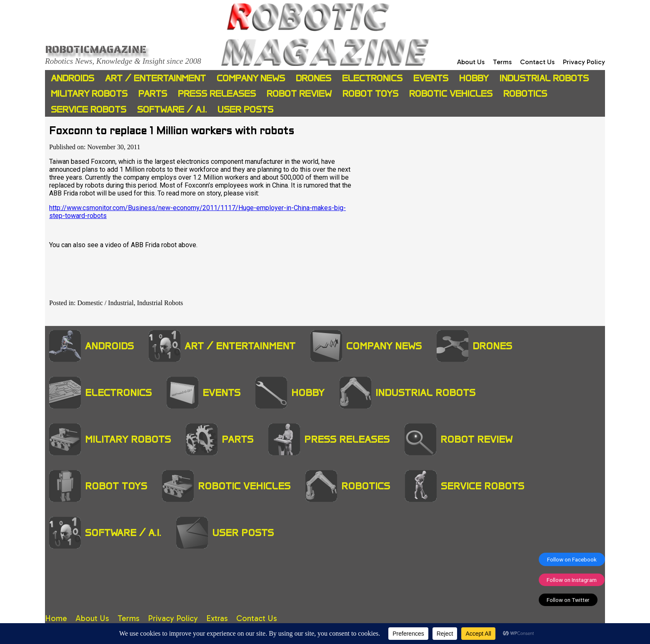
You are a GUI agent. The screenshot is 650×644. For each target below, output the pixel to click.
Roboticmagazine (96, 49)
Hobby (474, 78)
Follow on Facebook (572, 559)
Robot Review (299, 94)
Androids (72, 78)
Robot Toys (370, 94)
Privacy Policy (584, 62)
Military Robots (89, 94)
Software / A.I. (172, 109)
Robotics (525, 94)
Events (431, 78)
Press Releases (217, 94)
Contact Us (537, 62)
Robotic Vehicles (451, 94)
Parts (153, 94)
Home (56, 618)
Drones (314, 78)
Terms (502, 62)
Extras (217, 618)
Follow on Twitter (568, 600)
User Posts (245, 109)
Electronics (372, 78)
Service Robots (89, 109)
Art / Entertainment (155, 78)
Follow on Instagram (572, 580)
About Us (471, 62)
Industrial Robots (544, 78)
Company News (251, 78)
